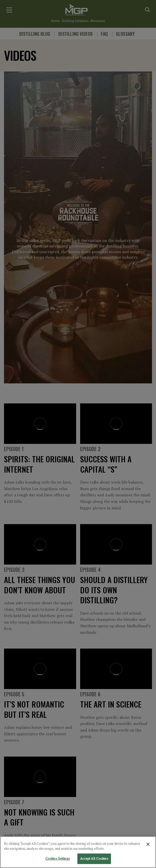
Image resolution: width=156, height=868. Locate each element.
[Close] (148, 847)
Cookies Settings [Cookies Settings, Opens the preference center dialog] (58, 861)
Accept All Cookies (94, 861)
